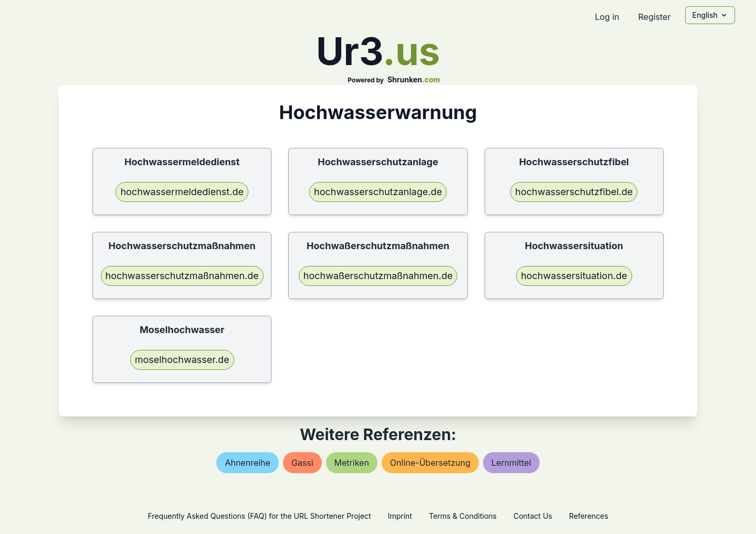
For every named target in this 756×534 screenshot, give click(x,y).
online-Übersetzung (430, 463)
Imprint (400, 516)
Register (654, 17)
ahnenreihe (247, 463)
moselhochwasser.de (182, 360)
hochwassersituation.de (574, 276)
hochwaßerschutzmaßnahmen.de (378, 276)
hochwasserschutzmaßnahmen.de (182, 276)
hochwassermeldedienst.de (182, 192)
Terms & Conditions (463, 516)
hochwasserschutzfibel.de (574, 192)
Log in (607, 17)
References (589, 516)
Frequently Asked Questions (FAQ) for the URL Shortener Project (259, 516)
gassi (302, 463)
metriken (352, 463)
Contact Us (533, 516)
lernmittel (511, 463)
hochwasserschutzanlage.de (378, 192)
